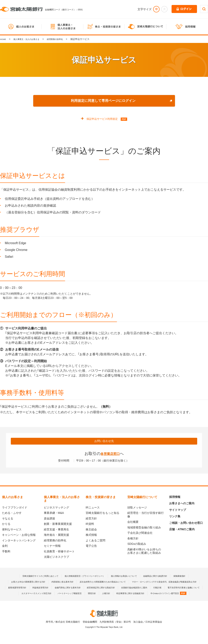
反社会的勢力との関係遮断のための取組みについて (144, 582)
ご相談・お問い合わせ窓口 (186, 523)
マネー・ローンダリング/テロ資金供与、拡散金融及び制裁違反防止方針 (59, 588)
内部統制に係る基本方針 (97, 582)
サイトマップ (178, 510)
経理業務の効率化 (63, 39)
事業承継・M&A (54, 513)
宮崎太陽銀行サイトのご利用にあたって (30, 577)
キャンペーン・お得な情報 (19, 535)
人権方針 (86, 600)
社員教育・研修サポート (59, 552)
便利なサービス (12, 530)
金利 (5, 546)
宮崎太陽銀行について (142, 498)
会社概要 (133, 522)
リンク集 (175, 517)
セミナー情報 (52, 546)
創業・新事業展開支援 (58, 524)
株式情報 (91, 535)
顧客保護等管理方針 (114, 588)
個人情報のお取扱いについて (128, 577)
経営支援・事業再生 (56, 530)
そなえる (8, 519)
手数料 (6, 552)
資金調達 (49, 519)
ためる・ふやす (12, 513)
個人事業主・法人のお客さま (30, 39)
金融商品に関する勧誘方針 (164, 577)
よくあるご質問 (95, 541)
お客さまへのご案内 (182, 504)
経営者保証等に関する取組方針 (34, 594)
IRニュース (93, 508)
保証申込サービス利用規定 (102, 119)
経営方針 (91, 519)
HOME (4, 39)
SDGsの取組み (137, 544)
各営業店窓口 (110, 454)
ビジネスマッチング (56, 508)
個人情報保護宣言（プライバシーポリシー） (82, 577)
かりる (6, 524)
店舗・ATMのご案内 (182, 530)
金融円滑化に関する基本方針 (172, 588)
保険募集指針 (192, 577)
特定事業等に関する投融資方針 (114, 600)
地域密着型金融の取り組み (144, 528)
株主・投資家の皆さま (101, 498)
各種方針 (133, 539)
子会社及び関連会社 (140, 533)
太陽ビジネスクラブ (56, 557)
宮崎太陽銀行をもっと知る (102, 513)
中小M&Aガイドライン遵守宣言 (157, 600)
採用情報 (175, 497)
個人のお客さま (13, 498)
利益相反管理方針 (141, 588)
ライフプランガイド (15, 508)
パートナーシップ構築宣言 (44, 600)
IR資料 (90, 524)
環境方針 (70, 600)
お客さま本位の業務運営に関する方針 (57, 582)
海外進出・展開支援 (56, 535)
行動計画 (99, 594)
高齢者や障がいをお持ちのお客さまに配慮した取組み (144, 552)
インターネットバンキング (19, 541)
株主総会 (91, 530)
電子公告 (91, 546)
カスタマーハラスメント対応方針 (173, 594)
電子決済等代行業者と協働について (129, 594)
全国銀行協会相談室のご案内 (72, 594)
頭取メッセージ (137, 508)
